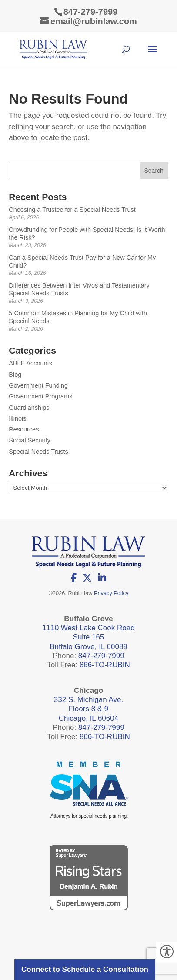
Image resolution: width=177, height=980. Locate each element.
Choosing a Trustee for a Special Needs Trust (72, 210)
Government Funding (38, 385)
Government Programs (40, 396)
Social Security (30, 440)
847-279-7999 (91, 12)
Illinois (17, 418)
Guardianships (29, 408)
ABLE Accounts (30, 363)
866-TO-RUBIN (105, 665)
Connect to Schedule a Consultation (85, 969)
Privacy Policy (111, 593)
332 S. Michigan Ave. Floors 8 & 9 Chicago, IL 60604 (88, 709)
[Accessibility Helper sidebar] (167, 952)
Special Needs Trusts (38, 452)
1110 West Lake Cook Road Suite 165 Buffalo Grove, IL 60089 (88, 637)
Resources (24, 429)
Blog (15, 375)
